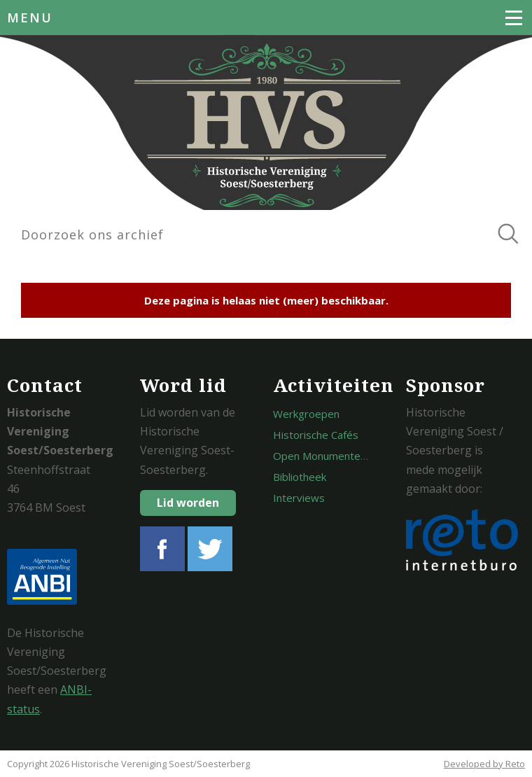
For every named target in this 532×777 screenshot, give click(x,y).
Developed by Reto (484, 764)
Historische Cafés (316, 435)
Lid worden (188, 503)
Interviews (299, 498)
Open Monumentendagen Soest (350, 456)
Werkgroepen (306, 414)
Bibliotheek (300, 477)
